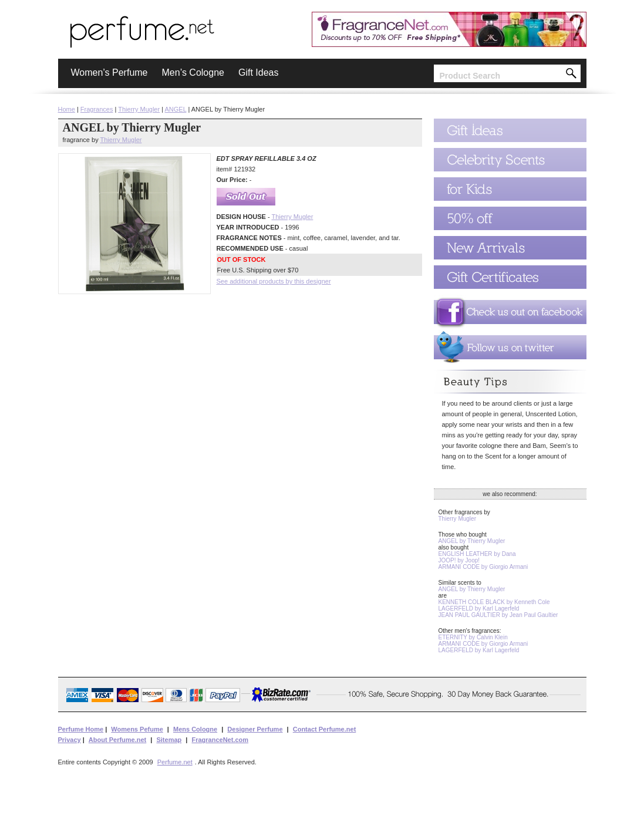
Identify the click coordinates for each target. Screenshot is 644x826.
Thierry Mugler (139, 109)
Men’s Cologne (193, 73)
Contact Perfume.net (325, 729)
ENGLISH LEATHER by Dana (477, 554)
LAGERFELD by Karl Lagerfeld (479, 608)
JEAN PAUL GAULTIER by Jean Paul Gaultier (498, 615)
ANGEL (176, 109)
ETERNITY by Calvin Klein (473, 637)
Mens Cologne (195, 729)
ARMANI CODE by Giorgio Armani (483, 567)
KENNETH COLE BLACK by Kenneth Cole (494, 602)
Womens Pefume (137, 729)
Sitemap (169, 740)
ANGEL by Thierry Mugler (472, 541)
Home (67, 109)
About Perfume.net (117, 740)
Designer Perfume (255, 729)
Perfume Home (81, 729)
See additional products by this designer (274, 281)
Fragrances (97, 109)
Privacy (70, 740)
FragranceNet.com (220, 740)
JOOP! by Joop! (459, 560)
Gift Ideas (258, 73)
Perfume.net (175, 762)
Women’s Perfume (109, 73)
